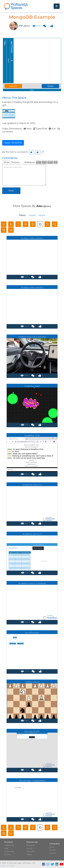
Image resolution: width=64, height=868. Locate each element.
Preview (15, 162)
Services (52, 850)
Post (11, 191)
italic (44, 162)
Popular (32, 215)
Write (6, 162)
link (56, 162)
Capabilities (9, 845)
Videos (29, 854)
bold (39, 162)
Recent (42, 215)
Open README (13, 143)
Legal (3, 865)
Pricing (7, 854)
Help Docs (30, 851)
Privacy (11, 865)
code (50, 162)
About (52, 847)
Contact (53, 853)
